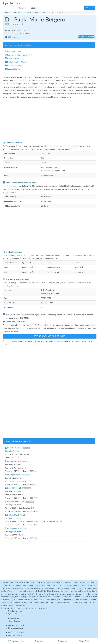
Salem (44, 12)
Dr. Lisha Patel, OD (18, 448)
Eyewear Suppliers (15, 628)
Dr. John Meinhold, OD (15, 515)
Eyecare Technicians (16, 625)
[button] (23, 7)
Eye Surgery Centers (16, 632)
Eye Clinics (12, 614)
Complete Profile (13, 51)
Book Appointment (14, 66)
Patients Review (12, 69)
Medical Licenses (13, 58)
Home (7, 12)
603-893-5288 (13, 37)
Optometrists (13, 618)
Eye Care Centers (15, 635)
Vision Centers (14, 621)
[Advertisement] (50, 120)
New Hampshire (32, 12)
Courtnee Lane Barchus (15, 528)
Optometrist (18, 12)
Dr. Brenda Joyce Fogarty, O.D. (18, 461)
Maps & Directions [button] (86, 37)
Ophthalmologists (15, 611)
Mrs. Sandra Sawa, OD (19, 502)
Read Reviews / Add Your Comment (50, 336)
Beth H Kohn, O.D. (18, 488)
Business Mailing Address (16, 62)
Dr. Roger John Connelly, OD (17, 475)
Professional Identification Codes (19, 55)
